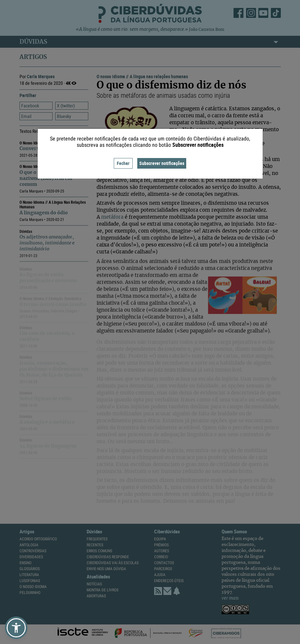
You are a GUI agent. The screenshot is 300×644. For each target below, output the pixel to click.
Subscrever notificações (162, 163)
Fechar (123, 163)
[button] (16, 628)
